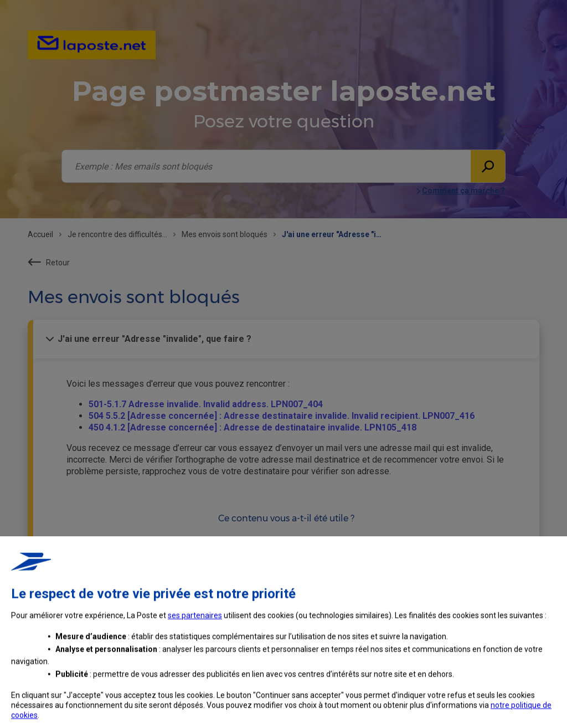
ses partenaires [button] (195, 689)
